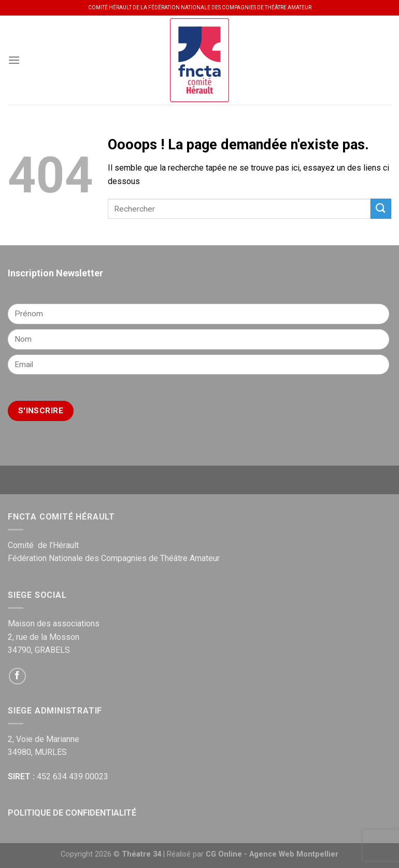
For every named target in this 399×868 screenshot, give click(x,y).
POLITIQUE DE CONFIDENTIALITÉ (72, 813)
